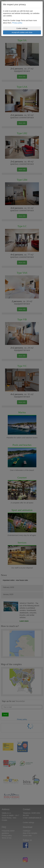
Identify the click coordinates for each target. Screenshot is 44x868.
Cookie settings (22, 28)
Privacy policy (17, 23)
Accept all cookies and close (22, 32)
